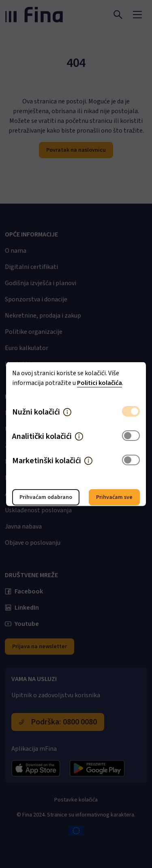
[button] (67, 412)
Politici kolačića (100, 383)
